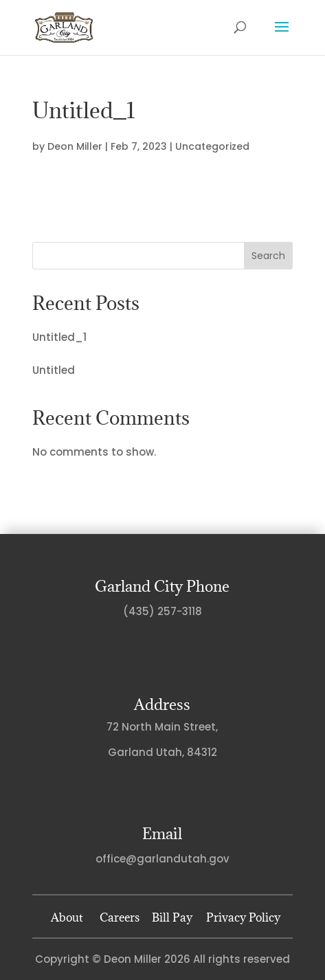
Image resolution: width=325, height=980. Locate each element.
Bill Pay (172, 917)
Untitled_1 (59, 337)
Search (268, 256)
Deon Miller (75, 146)
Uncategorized (212, 146)
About (67, 917)
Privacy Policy (240, 917)
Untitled (54, 370)
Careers (120, 917)
